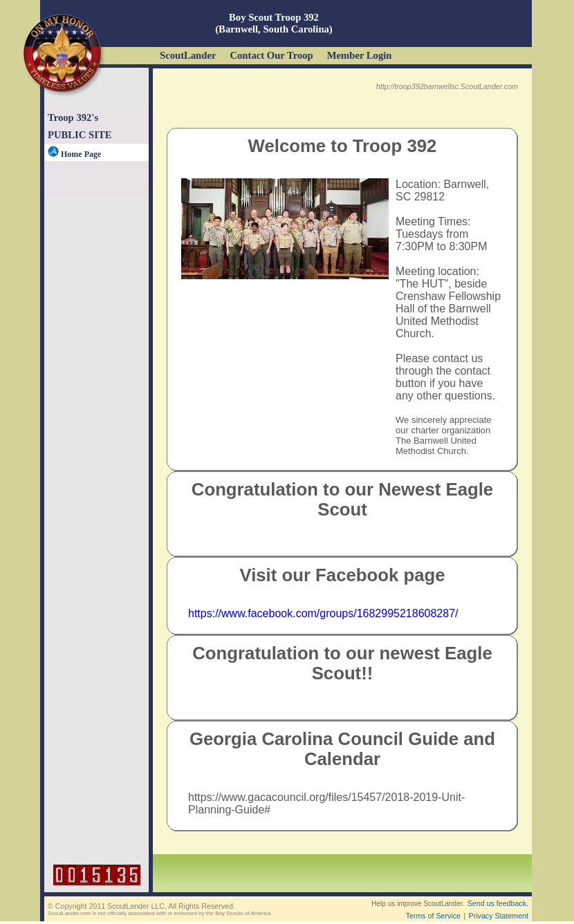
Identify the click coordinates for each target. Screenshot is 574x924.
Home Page (74, 154)
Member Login (360, 55)
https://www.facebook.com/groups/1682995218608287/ (323, 613)
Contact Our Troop (271, 55)
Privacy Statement (499, 916)
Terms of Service (433, 916)
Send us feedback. (498, 903)
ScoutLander (188, 55)
